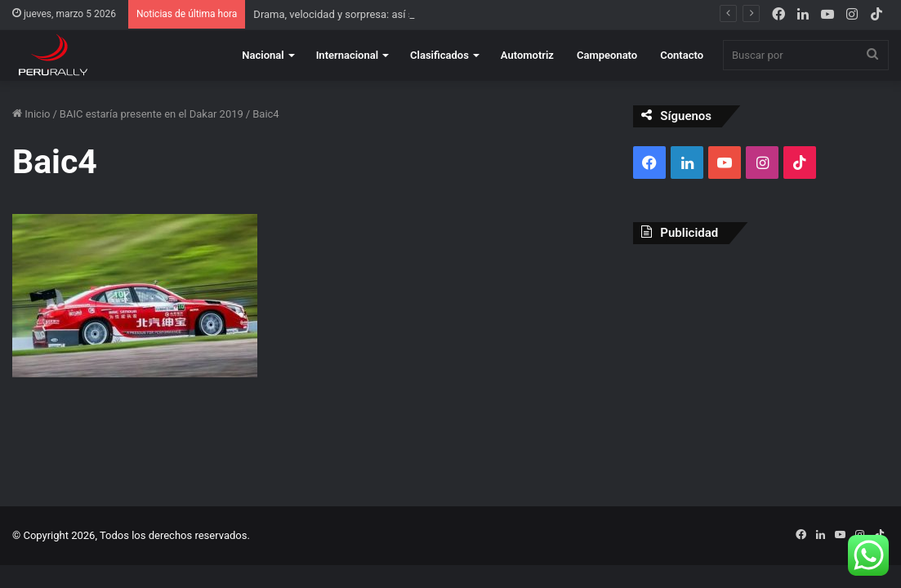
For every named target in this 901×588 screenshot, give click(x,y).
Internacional (347, 55)
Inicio (31, 114)
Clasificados (439, 55)
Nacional (263, 55)
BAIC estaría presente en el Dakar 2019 (152, 114)
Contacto (682, 55)
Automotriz (527, 55)
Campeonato (607, 55)
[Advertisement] (761, 363)
